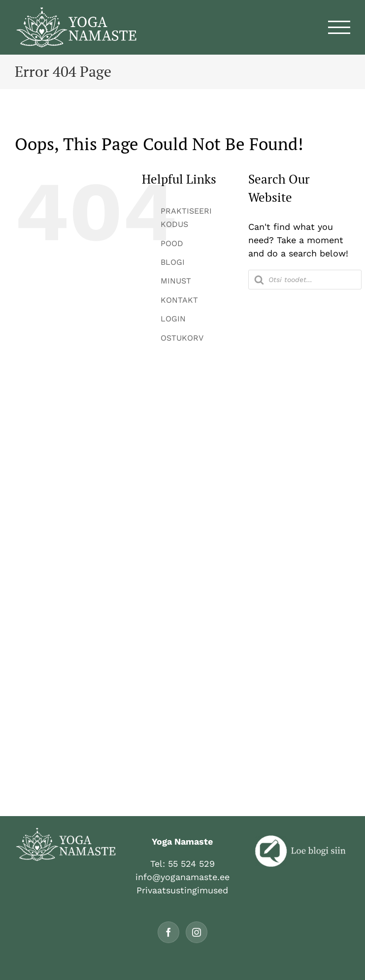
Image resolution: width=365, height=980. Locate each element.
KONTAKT (179, 300)
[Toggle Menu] (339, 27)
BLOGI (173, 262)
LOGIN (173, 319)
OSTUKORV (182, 338)
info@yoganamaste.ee (182, 877)
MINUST (176, 281)
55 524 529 (191, 864)
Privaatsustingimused (182, 890)
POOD (172, 243)
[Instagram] (197, 932)
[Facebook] (168, 932)
